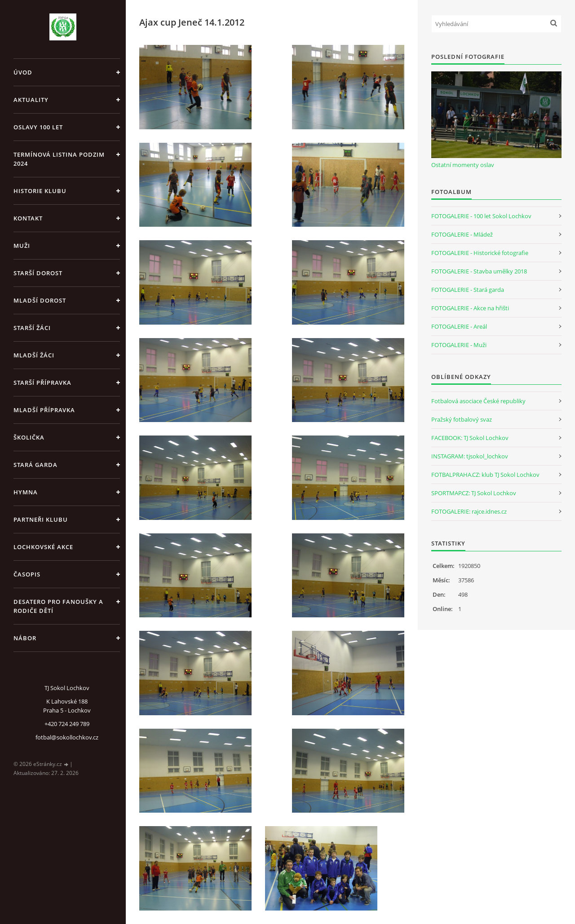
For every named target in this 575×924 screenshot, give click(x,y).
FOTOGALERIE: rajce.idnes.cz (469, 511)
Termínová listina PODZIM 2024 (59, 159)
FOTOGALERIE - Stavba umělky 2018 (479, 271)
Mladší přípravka (44, 410)
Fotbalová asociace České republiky (478, 401)
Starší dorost (38, 273)
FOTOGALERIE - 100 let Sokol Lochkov (481, 216)
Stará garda (35, 465)
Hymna (26, 492)
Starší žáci (32, 328)
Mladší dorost (40, 300)
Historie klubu (40, 191)
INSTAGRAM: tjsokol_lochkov (470, 456)
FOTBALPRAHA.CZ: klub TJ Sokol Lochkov (485, 475)
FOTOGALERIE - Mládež (462, 234)
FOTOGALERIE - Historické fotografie (480, 253)
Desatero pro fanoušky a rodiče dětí (58, 606)
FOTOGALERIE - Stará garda (468, 290)
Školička (29, 437)
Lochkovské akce (43, 547)
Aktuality (31, 100)
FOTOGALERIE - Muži (459, 345)
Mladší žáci (34, 355)
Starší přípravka (42, 383)
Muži (22, 246)
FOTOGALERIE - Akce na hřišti (470, 308)
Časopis (27, 574)
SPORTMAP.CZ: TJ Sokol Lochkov (474, 493)
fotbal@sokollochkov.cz (67, 737)
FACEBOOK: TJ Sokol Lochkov (470, 438)
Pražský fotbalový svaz (462, 419)
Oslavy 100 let (38, 127)
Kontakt (28, 218)
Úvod (23, 72)
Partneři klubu (41, 519)
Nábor (25, 638)
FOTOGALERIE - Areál (459, 326)
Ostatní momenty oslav (463, 165)
